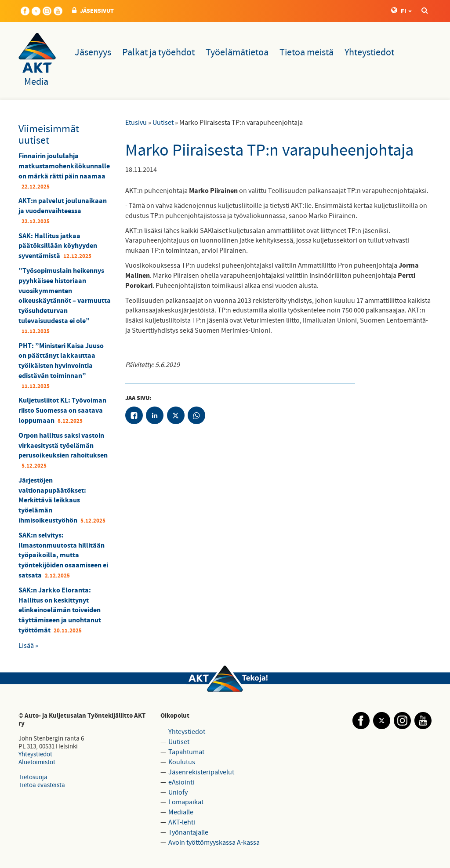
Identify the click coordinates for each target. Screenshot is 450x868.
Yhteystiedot (369, 53)
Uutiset (163, 123)
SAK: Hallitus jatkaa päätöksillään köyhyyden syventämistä (58, 246)
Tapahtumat (186, 752)
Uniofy (178, 792)
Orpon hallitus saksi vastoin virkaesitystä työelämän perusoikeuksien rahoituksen (63, 446)
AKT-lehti (182, 822)
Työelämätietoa (237, 53)
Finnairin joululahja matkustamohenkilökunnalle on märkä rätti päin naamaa (64, 166)
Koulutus (182, 762)
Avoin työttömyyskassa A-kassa (214, 843)
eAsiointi (181, 782)
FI (401, 11)
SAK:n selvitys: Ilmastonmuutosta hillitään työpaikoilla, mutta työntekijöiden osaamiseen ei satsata (63, 555)
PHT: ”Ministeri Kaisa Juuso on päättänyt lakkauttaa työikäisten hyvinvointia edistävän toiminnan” (61, 361)
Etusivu (136, 123)
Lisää (26, 646)
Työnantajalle (188, 832)
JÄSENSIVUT (93, 11)
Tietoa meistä (307, 53)
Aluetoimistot (37, 762)
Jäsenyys (93, 53)
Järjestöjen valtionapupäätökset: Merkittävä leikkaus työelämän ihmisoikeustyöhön (52, 500)
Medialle (181, 812)
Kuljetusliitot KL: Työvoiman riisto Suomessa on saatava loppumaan (62, 410)
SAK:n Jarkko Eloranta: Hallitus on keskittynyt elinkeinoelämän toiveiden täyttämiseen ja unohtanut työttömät (60, 610)
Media (36, 82)
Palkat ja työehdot (158, 53)
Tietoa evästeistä (42, 785)
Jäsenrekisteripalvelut (201, 772)
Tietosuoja (33, 777)
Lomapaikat (186, 802)
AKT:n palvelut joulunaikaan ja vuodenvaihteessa (63, 206)
